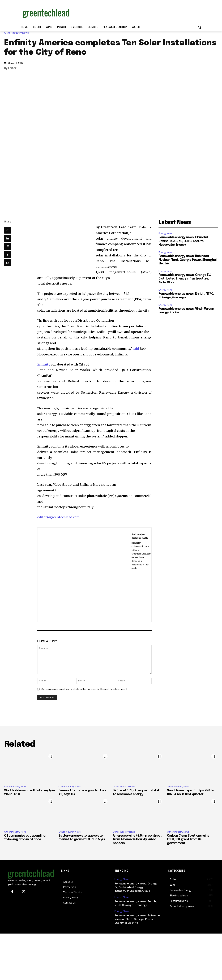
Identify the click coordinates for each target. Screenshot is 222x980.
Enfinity (44, 364)
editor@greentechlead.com (58, 517)
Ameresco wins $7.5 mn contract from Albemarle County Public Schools (137, 839)
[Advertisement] (137, 13)
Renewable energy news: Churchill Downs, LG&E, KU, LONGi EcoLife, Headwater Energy (183, 241)
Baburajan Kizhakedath (140, 536)
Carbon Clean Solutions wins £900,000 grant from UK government (188, 839)
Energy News (165, 233)
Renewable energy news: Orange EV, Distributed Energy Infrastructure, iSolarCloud (185, 279)
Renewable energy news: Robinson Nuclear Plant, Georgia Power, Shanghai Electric (187, 260)
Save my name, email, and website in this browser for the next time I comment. (85, 689)
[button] (199, 27)
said (136, 349)
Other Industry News (17, 33)
